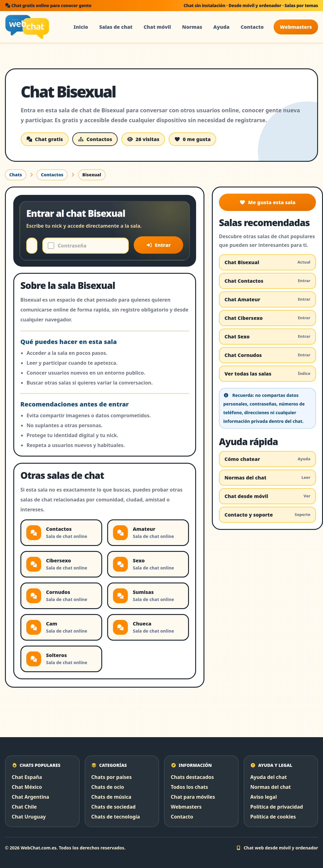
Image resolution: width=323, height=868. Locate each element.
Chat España (27, 777)
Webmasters (296, 27)
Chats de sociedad (114, 807)
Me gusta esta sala (267, 202)
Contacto (252, 27)
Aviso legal (264, 797)
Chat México (27, 787)
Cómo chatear (267, 459)
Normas (192, 27)
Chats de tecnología (116, 817)
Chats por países (112, 777)
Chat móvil (157, 27)
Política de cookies (273, 817)
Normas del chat (267, 478)
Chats (16, 175)
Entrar (158, 245)
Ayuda (221, 27)
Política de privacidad (277, 807)
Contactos (52, 175)
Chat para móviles (193, 797)
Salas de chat (116, 27)
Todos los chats (189, 787)
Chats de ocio (108, 787)
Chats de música (111, 797)
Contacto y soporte (267, 515)
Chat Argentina (30, 797)
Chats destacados (192, 777)
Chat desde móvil (267, 496)
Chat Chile (24, 807)
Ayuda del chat (269, 777)
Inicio (81, 27)
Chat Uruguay (29, 817)
